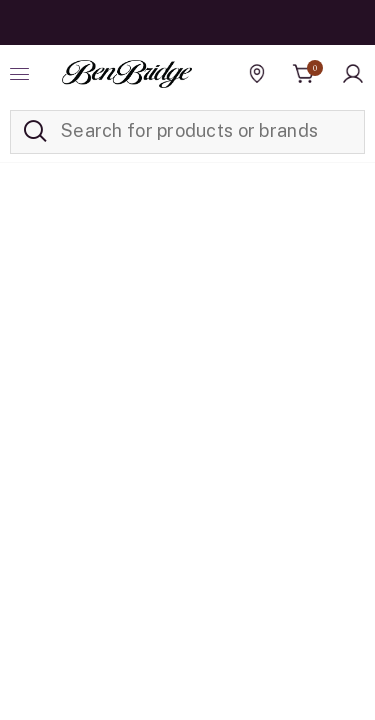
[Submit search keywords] (35, 132)
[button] (353, 74)
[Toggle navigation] (22, 74)
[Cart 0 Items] (304, 74)
